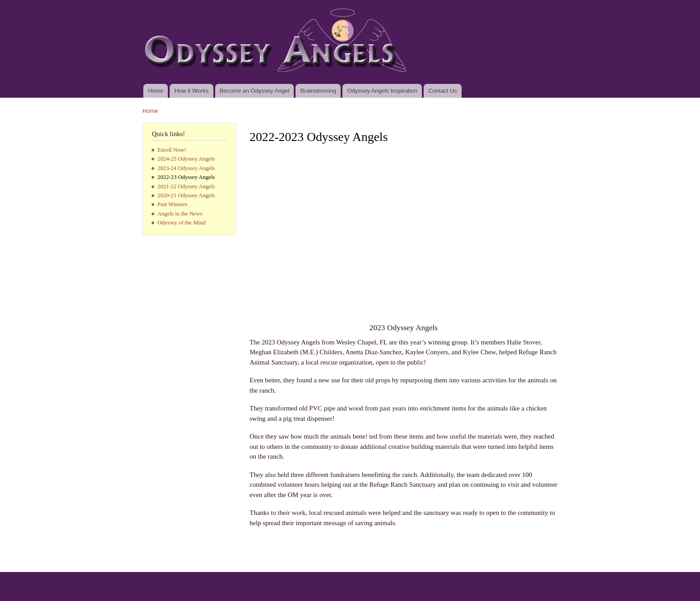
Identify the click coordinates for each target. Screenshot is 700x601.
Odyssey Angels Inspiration (382, 91)
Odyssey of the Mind (182, 223)
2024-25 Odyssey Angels (186, 159)
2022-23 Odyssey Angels (186, 177)
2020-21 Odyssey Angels (186, 195)
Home (156, 91)
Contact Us (442, 91)
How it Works (192, 91)
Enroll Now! (172, 150)
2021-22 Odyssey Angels (186, 187)
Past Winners (173, 204)
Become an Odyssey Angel (254, 91)
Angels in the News (180, 214)
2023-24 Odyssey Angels (186, 168)
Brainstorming (318, 91)
